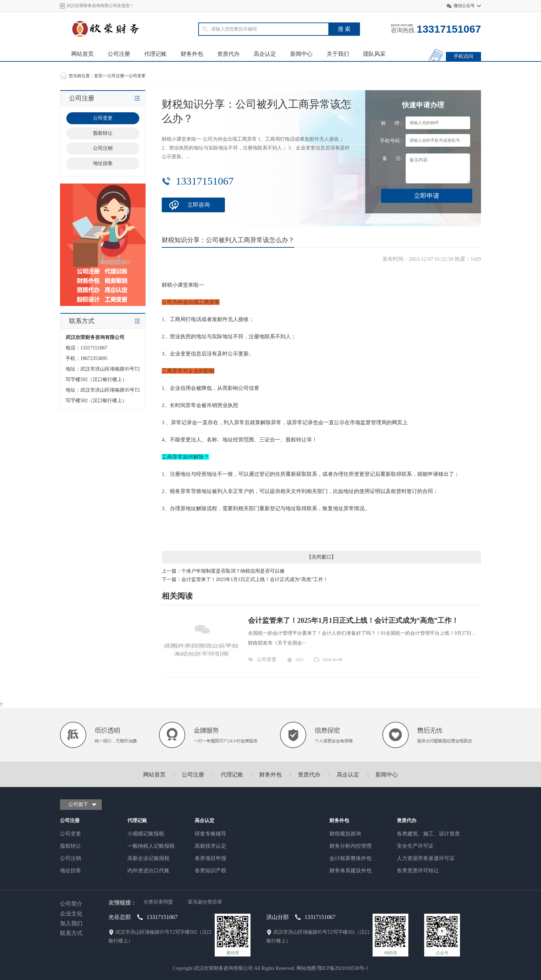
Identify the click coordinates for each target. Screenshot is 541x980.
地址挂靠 (103, 163)
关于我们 (338, 54)
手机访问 (463, 56)
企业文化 (71, 914)
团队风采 (374, 54)
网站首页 (82, 54)
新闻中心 (301, 54)
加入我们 (71, 923)
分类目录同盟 (158, 902)
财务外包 (192, 54)
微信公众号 (464, 6)
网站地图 (306, 968)
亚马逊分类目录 (205, 902)
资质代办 (228, 54)
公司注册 (119, 54)
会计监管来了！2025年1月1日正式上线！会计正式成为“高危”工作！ (255, 579)
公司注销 (103, 148)
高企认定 (265, 54)
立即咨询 (199, 205)
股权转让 (103, 133)
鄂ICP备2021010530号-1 (343, 968)
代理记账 (155, 54)
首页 (98, 76)
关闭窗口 (321, 557)
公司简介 (71, 904)
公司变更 (137, 76)
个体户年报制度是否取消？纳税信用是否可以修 (233, 571)
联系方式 (71, 933)
